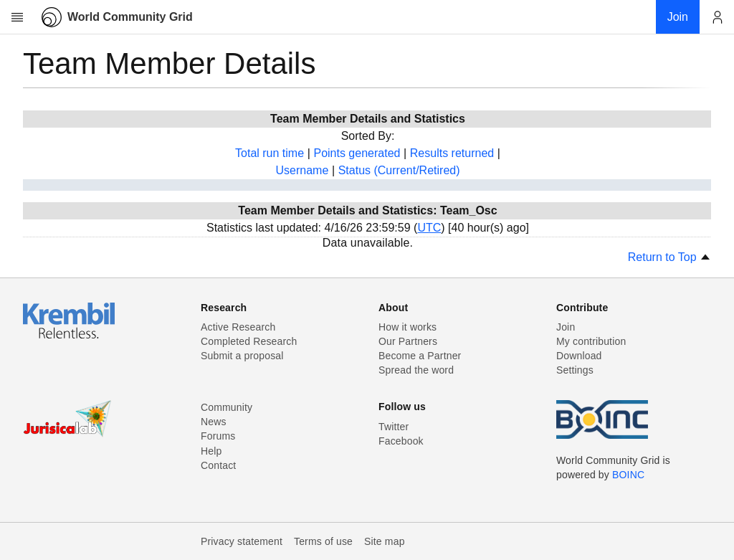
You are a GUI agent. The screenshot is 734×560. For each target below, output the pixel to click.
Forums (218, 436)
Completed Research (249, 341)
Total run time (270, 153)
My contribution (591, 341)
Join (566, 327)
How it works (407, 327)
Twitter (394, 427)
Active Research (238, 327)
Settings (575, 370)
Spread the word (416, 370)
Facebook (401, 441)
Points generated (357, 153)
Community (227, 407)
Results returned (452, 153)
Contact (218, 465)
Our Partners (408, 341)
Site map (385, 541)
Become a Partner (420, 356)
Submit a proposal (242, 356)
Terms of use (323, 541)
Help (211, 451)
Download (579, 356)
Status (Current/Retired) (399, 170)
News (214, 422)
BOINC (628, 475)
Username (302, 170)
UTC (429, 228)
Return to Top (669, 257)
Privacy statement (242, 541)
